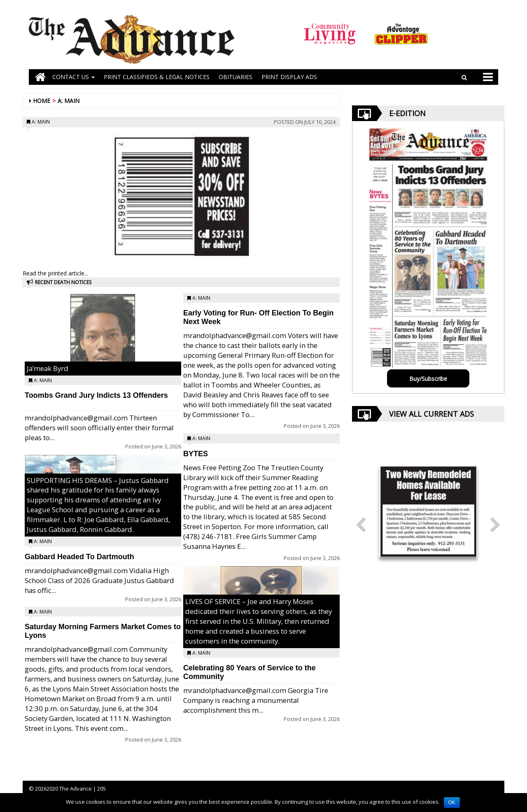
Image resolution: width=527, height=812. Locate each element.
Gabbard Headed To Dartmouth (79, 557)
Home (42, 101)
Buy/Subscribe (428, 379)
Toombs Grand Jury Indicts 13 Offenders (96, 395)
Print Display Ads (289, 77)
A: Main (69, 101)
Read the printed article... (55, 273)
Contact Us (73, 77)
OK (452, 803)
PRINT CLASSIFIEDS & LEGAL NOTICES (157, 77)
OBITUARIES (236, 77)
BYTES (196, 454)
